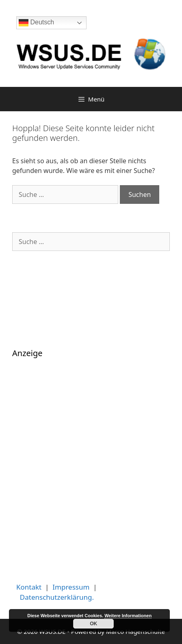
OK (93, 624)
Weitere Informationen (128, 616)
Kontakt (29, 587)
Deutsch (36, 23)
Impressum (71, 587)
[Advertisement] (91, 462)
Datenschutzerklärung (56, 597)
